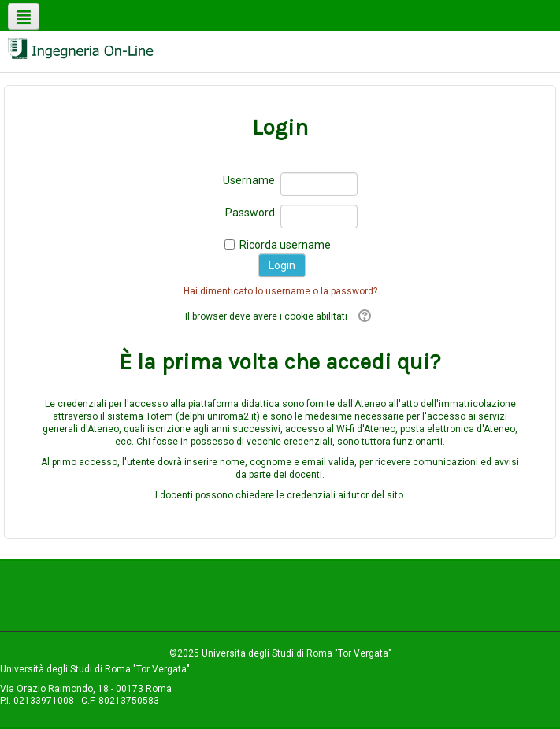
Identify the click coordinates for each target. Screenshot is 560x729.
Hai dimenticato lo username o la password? (280, 291)
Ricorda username (285, 245)
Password (250, 213)
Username (249, 180)
